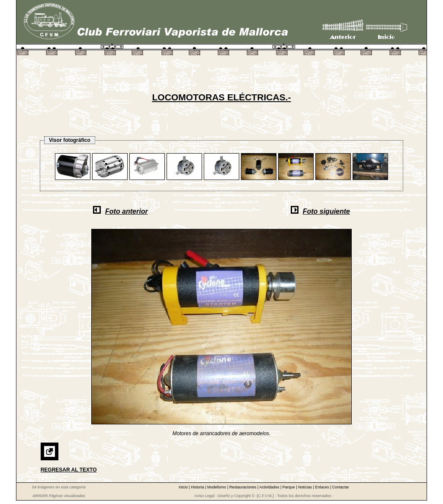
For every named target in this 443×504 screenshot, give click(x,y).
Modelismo (217, 487)
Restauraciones (243, 487)
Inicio (184, 487)
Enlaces (323, 487)
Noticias (306, 487)
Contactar (341, 487)
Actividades (270, 487)
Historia (198, 487)
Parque (289, 487)
